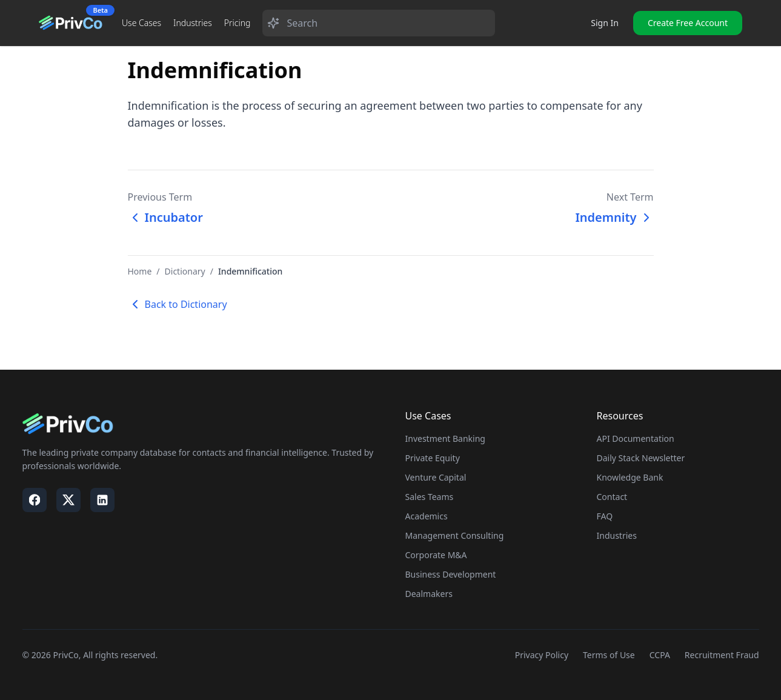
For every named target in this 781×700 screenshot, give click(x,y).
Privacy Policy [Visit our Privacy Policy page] (542, 655)
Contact (612, 497)
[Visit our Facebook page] (35, 500)
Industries (193, 23)
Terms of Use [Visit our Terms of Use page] (609, 655)
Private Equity (433, 458)
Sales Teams (430, 497)
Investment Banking (445, 438)
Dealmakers (429, 594)
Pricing (238, 23)
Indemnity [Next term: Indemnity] (614, 217)
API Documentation (636, 438)
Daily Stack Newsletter (641, 458)
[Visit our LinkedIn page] (102, 500)
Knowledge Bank (630, 477)
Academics (427, 516)
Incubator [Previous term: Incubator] (165, 217)
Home (140, 271)
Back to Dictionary (178, 304)
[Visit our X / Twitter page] (68, 500)
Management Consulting (455, 535)
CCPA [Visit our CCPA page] (660, 655)
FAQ (605, 516)
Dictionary (185, 271)
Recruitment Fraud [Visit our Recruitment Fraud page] (722, 655)
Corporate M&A (436, 555)
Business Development (451, 574)
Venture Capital (436, 477)
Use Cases (141, 23)
